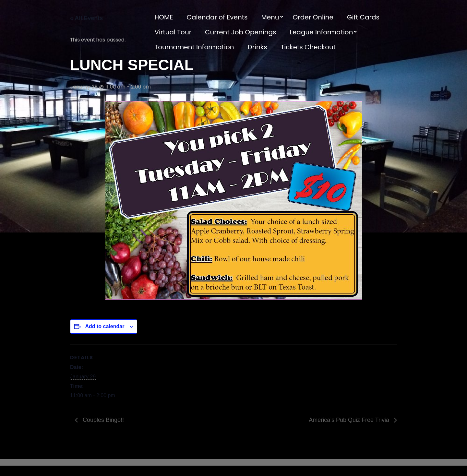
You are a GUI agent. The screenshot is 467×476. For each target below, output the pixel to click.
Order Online (313, 17)
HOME (164, 17)
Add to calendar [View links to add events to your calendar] (105, 326)
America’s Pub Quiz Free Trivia (350, 420)
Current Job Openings (240, 32)
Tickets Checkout (308, 47)
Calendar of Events (217, 17)
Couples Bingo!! (102, 420)
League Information (321, 32)
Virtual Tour (173, 32)
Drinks (257, 47)
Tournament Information (194, 47)
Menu (270, 17)
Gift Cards (363, 17)
